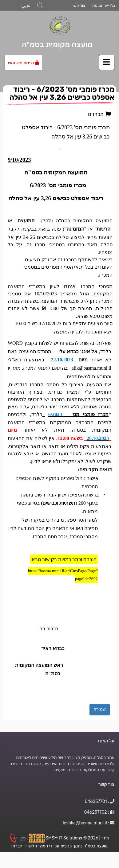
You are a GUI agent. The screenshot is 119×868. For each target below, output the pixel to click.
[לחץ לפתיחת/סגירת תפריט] (107, 62)
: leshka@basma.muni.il (89, 823)
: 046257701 (100, 801)
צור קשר (78, 5)
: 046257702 (99, 812)
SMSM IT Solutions (64, 838)
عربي (26, 5)
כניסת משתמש (23, 63)
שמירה (100, 709)
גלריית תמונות (104, 5)
